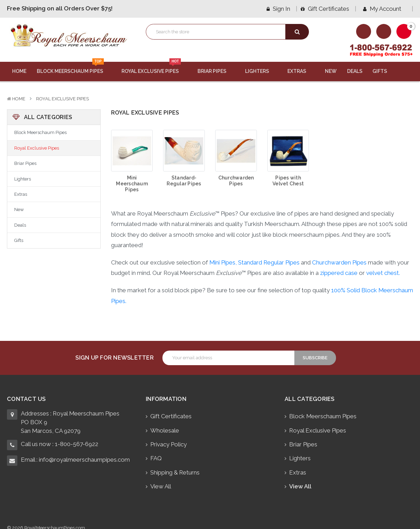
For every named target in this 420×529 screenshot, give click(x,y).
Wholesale (165, 430)
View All (161, 486)
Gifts (384, 71)
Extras (301, 71)
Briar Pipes (216, 71)
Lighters (261, 71)
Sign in (278, 9)
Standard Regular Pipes (269, 262)
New (331, 71)
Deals (355, 71)
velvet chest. (383, 273)
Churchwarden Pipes (236, 181)
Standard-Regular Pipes (184, 181)
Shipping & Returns (175, 472)
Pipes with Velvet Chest (288, 181)
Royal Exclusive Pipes (154, 68)
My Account (385, 9)
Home (19, 71)
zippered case (339, 273)
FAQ (156, 458)
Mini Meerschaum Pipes (132, 184)
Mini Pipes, (223, 262)
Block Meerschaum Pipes (74, 68)
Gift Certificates (325, 9)
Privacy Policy (169, 444)
